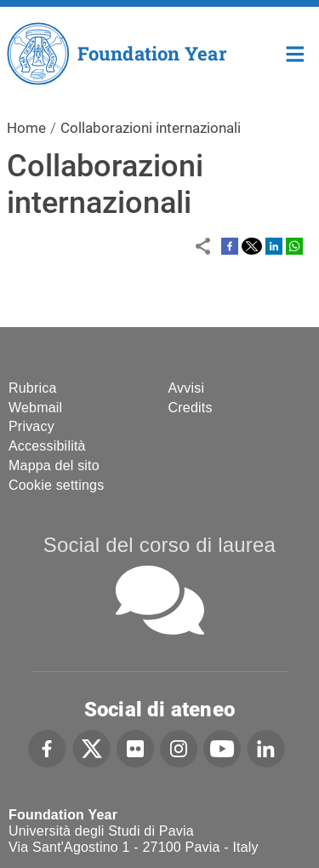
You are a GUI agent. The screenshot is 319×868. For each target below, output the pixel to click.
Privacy (31, 426)
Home (296, 52)
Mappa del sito (54, 466)
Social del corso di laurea (159, 545)
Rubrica (33, 388)
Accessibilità (47, 446)
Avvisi (187, 388)
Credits (191, 408)
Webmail (35, 408)
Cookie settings (56, 485)
